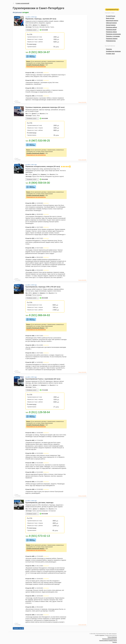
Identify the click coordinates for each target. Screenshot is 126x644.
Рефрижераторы (111, 41)
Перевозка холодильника (113, 34)
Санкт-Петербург (18, 102)
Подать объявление (112, 637)
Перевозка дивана (111, 32)
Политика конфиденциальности (109, 639)
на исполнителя (36, 67)
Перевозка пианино (112, 39)
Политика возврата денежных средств (108, 640)
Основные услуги (31, 30)
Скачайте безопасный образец (35, 65)
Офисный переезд (111, 23)
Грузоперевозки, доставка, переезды (39, 503)
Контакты (115, 642)
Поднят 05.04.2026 (82, 280)
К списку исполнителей (23, 3)
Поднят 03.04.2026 (82, 102)
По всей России (111, 16)
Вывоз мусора (110, 18)
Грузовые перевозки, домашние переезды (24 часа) (45, 107)
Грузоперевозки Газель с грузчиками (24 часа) (43, 379)
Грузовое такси (110, 54)
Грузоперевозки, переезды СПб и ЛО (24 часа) (43, 287)
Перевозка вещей (111, 30)
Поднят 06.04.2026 (82, 625)
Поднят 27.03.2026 (82, 496)
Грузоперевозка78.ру (112, 10)
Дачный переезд (111, 25)
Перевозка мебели (111, 27)
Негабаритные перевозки (113, 51)
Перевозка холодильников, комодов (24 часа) (46, 166)
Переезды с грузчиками (113, 36)
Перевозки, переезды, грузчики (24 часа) (41, 19)
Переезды (109, 49)
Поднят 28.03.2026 (82, 372)
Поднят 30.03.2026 (82, 160)
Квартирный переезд (112, 21)
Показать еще (17, 628)
